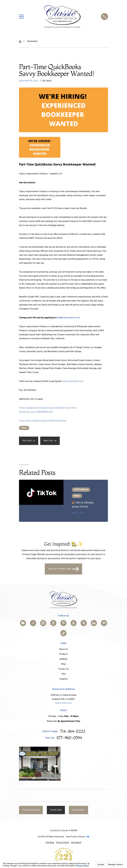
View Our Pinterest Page (64, 569)
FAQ (63, 674)
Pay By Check (78, 810)
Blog (64, 664)
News (24, 428)
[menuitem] (50, 843)
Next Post (50, 441)
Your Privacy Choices (77, 837)
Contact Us (64, 669)
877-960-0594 (69, 738)
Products (63, 654)
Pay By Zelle (56, 810)
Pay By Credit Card (31, 810)
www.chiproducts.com (73, 381)
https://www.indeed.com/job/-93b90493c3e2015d (43, 421)
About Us (63, 649)
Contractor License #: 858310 (64, 831)
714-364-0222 (73, 732)
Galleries (64, 659)
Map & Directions (63, 703)
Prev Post (29, 441)
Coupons (63, 679)
